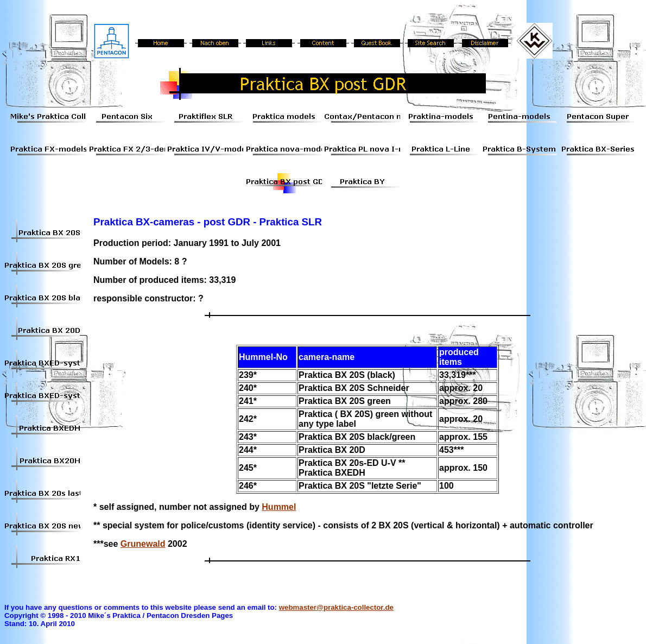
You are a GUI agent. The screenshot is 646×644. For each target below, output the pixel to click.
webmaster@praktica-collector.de (336, 607)
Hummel (279, 507)
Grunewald (143, 544)
